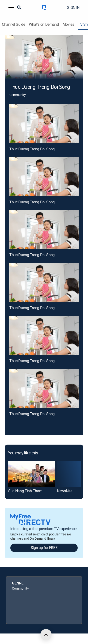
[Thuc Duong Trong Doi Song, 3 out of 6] (44, 229)
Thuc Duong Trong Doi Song (32, 149)
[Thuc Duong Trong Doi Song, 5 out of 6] (44, 335)
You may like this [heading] (23, 453)
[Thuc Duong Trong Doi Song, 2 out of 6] (44, 177)
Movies (68, 24)
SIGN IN (73, 7)
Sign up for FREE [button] (44, 548)
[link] (32, 474)
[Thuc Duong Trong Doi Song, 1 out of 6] (44, 124)
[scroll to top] (46, 635)
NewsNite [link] (65, 491)
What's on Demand (44, 24)
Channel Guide (13, 24)
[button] (11, 7)
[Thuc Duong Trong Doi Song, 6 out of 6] (44, 388)
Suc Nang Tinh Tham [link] (25, 491)
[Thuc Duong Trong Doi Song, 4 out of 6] (44, 282)
